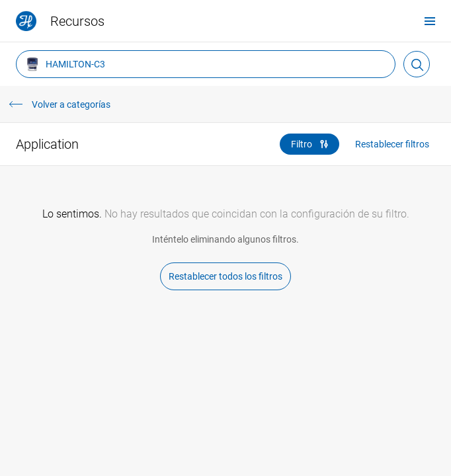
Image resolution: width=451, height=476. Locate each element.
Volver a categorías (71, 104)
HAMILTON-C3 (65, 64)
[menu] (430, 21)
